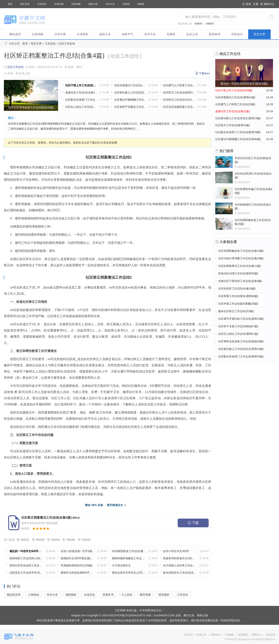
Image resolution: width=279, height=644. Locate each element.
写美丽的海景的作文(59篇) (77, 565)
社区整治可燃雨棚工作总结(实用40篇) (130, 100)
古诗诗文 (42, 4)
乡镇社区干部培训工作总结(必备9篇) (240, 281)
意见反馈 (270, 635)
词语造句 (237, 34)
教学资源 (145, 595)
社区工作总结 (67, 44)
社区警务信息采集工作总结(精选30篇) (241, 341)
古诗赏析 (83, 34)
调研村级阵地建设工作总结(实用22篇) (129, 558)
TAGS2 (40, 540)
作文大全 (52, 595)
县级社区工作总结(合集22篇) (82, 92)
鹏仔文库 (189, 615)
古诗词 (126, 4)
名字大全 (110, 4)
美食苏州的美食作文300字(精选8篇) (180, 558)
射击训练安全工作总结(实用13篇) (180, 573)
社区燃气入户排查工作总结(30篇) (179, 85)
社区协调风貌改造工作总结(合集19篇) (241, 251)
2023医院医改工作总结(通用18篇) (129, 551)
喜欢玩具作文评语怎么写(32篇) (129, 573)
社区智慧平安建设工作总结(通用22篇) (130, 107)
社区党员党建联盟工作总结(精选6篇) (179, 107)
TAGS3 (55, 540)
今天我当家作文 (121, 565)
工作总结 (50, 44)
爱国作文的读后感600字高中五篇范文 (78, 573)
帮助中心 (267, 4)
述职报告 (71, 595)
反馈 (178, 615)
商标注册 (202, 615)
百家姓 (141, 4)
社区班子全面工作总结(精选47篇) (238, 326)
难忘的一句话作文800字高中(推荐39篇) (27, 551)
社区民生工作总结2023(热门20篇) (179, 100)
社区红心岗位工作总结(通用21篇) (82, 107)
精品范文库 (14, 595)
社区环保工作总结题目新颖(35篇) (238, 304)
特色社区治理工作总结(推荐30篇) (238, 273)
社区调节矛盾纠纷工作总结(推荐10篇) (241, 319)
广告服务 (229, 635)
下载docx (204, 73)
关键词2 (210, 24)
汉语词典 (76, 4)
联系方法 (201, 635)
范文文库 (25, 4)
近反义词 (192, 34)
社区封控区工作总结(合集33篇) (237, 289)
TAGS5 (86, 540)
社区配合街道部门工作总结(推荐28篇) (82, 100)
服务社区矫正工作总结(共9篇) (236, 311)
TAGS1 (25, 540)
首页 (10, 4)
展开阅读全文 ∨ (116, 505)
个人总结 (127, 595)
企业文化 (90, 595)
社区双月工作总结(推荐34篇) (179, 92)
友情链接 (243, 635)
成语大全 (93, 4)
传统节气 (127, 34)
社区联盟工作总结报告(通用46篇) (238, 296)
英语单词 (214, 34)
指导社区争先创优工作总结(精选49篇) (27, 565)
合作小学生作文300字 (176, 551)
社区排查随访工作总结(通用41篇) (130, 85)
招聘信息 (215, 635)
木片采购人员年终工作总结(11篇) (180, 565)
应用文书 (108, 595)
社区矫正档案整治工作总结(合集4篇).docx (50, 518)
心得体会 (34, 595)
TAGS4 (71, 540)
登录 (247, 4)
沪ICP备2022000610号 (129, 615)
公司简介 (189, 635)
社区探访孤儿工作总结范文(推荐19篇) (130, 92)
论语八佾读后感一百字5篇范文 (78, 551)
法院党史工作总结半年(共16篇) (27, 573)
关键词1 (198, 24)
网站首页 (15, 34)
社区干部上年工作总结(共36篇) (82, 85)
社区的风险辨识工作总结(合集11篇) (240, 266)
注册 (256, 4)
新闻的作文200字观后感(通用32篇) (78, 558)
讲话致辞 (164, 595)
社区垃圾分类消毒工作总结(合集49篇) (241, 258)
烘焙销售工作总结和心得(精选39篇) (27, 558)
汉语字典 (59, 4)
